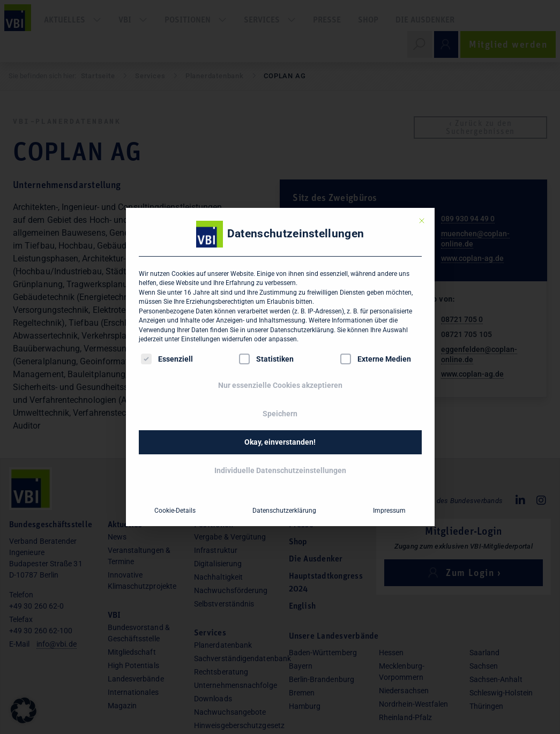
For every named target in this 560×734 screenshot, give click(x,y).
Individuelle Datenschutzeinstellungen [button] (280, 470)
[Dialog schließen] (422, 221)
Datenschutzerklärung (302, 330)
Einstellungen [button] (201, 339)
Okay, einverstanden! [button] (280, 442)
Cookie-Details (175, 511)
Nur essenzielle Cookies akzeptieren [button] (280, 385)
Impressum (389, 511)
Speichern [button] (280, 414)
